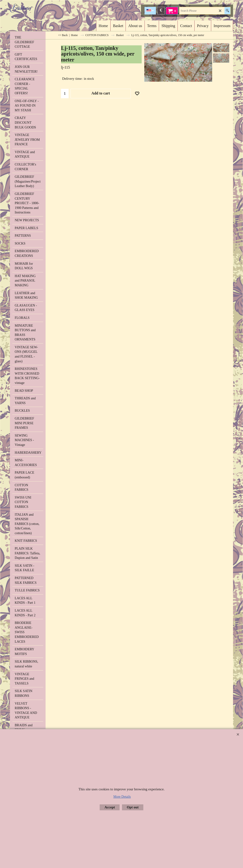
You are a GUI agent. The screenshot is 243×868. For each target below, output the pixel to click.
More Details (122, 797)
